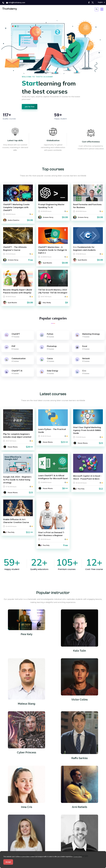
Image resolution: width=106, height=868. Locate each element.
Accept (8, 862)
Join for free (30, 107)
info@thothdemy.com (16, 3)
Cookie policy (78, 857)
